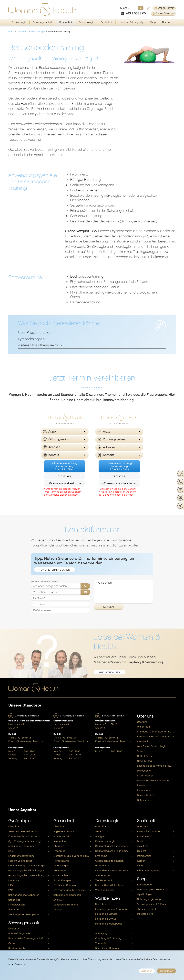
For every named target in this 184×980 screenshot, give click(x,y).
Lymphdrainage (30, 339)
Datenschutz (144, 800)
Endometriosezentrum (21, 856)
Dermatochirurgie (105, 841)
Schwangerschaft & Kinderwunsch (156, 904)
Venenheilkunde (105, 890)
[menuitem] (19, 22)
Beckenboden (145, 885)
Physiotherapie (38, 32)
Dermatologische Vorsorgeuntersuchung (115, 846)
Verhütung (14, 910)
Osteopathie (61, 875)
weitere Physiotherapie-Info (39, 345)
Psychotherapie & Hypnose (69, 890)
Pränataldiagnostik (19, 933)
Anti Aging (101, 933)
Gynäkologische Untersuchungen (28, 875)
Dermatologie (87, 22)
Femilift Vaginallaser (20, 861)
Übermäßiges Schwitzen (109, 885)
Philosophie (144, 771)
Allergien (100, 836)
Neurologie (60, 871)
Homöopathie (61, 861)
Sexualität (14, 900)
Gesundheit (66, 22)
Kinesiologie (61, 866)
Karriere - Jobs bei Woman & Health (156, 737)
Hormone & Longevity (131, 22)
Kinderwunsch (17, 905)
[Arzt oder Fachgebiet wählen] (61, 586)
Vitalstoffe (101, 943)
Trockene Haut (104, 880)
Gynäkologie (19, 22)
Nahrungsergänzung (149, 899)
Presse (141, 785)
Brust (11, 851)
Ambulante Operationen (22, 846)
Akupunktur (60, 841)
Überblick (14, 827)
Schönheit (107, 22)
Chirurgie (59, 846)
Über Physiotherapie (34, 333)
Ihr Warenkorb (145, 914)
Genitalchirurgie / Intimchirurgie (27, 866)
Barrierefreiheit (146, 795)
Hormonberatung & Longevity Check (115, 909)
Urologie (58, 910)
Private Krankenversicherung (154, 781)
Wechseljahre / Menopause (24, 915)
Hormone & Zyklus (106, 919)
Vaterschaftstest (147, 909)
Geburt (12, 943)
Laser (140, 866)
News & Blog (144, 761)
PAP (10, 890)
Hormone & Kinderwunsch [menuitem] (110, 929)
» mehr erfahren (109, 672)
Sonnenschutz (103, 875)
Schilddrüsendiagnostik (67, 895)
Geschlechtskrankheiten (109, 861)
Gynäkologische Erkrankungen (26, 871)
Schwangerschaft (43, 22)
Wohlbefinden (108, 898)
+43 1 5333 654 (24, 738)
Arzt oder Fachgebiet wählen (44, 582)
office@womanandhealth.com (65, 483)
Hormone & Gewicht (107, 914)
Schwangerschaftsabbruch (24, 895)
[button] (65, 432)
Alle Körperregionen (149, 871)
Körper (141, 861)
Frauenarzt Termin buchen (23, 836)
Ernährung (59, 851)
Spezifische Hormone (66, 905)
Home (11, 32)
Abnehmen (143, 836)
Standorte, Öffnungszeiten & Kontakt (156, 732)
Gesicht (142, 851)
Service (141, 751)
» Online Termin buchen (55, 570)
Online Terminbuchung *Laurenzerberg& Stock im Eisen (65, 466)
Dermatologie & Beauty (150, 890)
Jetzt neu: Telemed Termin (23, 831)
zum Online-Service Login (152, 746)
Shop (153, 22)
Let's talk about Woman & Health (156, 766)
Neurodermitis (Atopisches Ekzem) (115, 871)
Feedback (143, 741)
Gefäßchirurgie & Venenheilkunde (73, 856)
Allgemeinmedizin (64, 831)
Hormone (14, 880)
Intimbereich (144, 856)
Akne (98, 831)
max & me (143, 846)
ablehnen (147, 971)
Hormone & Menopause (109, 924)
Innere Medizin (62, 836)
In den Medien (145, 776)
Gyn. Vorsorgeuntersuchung (24, 841)
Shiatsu (58, 900)
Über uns (167, 22)
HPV (11, 885)
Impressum (143, 790)
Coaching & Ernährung (108, 938)
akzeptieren (166, 971)
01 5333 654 (65, 476)
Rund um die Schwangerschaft (26, 938)
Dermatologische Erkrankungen (113, 851)
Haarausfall (102, 866)
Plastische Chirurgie (65, 885)
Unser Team (144, 727)
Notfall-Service (146, 756)
